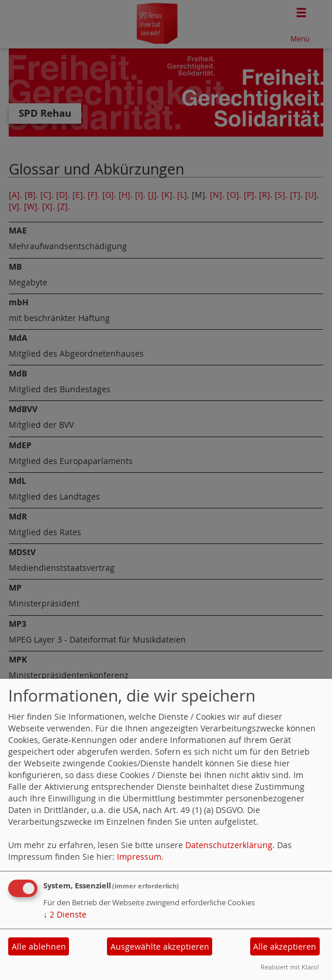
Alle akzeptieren (285, 946)
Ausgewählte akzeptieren (160, 946)
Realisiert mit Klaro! (290, 967)
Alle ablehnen (39, 946)
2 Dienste (65, 914)
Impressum (139, 857)
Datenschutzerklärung (229, 845)
